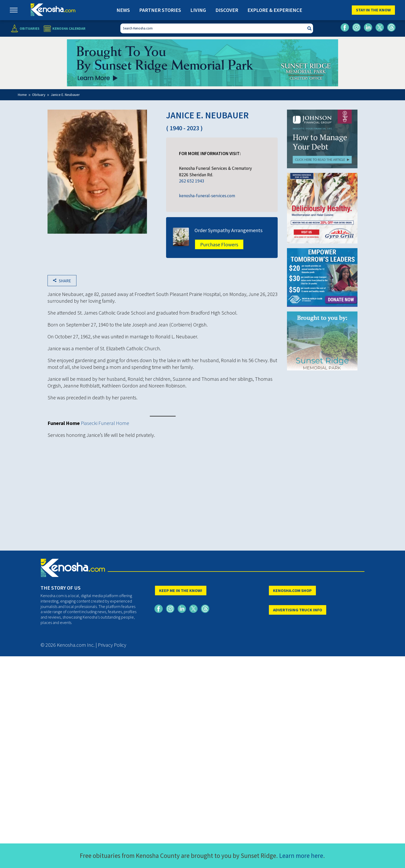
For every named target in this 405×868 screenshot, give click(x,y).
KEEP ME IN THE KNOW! (181, 590)
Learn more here (301, 856)
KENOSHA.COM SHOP (292, 590)
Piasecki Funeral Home (105, 423)
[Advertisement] (163, 479)
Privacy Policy (112, 645)
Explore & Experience (275, 10)
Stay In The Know (373, 10)
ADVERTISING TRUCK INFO (298, 610)
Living (198, 10)
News (123, 10)
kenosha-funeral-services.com (207, 196)
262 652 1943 (192, 181)
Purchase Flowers (219, 244)
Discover (227, 10)
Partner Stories (160, 10)
